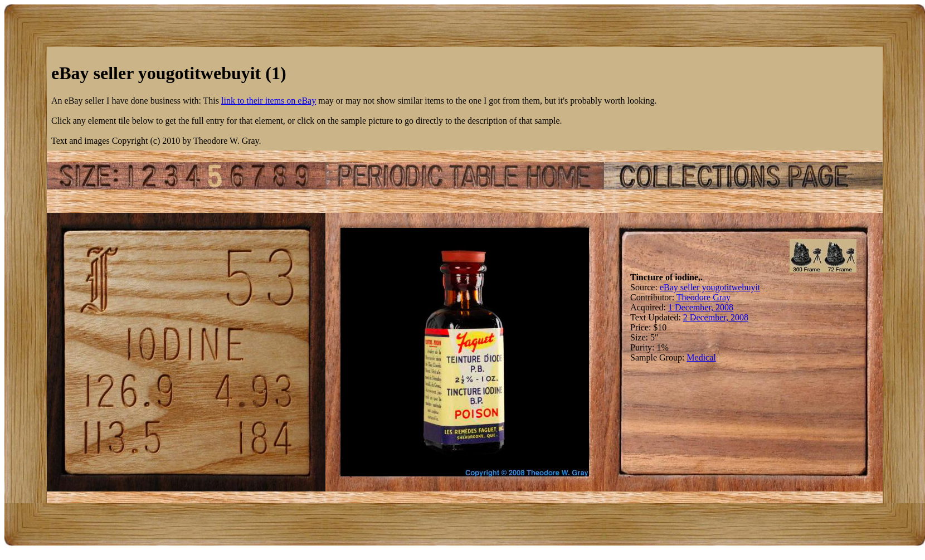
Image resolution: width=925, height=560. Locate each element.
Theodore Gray (704, 297)
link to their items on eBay (269, 101)
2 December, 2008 (716, 317)
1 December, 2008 (701, 307)
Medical (701, 357)
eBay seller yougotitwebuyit (710, 287)
